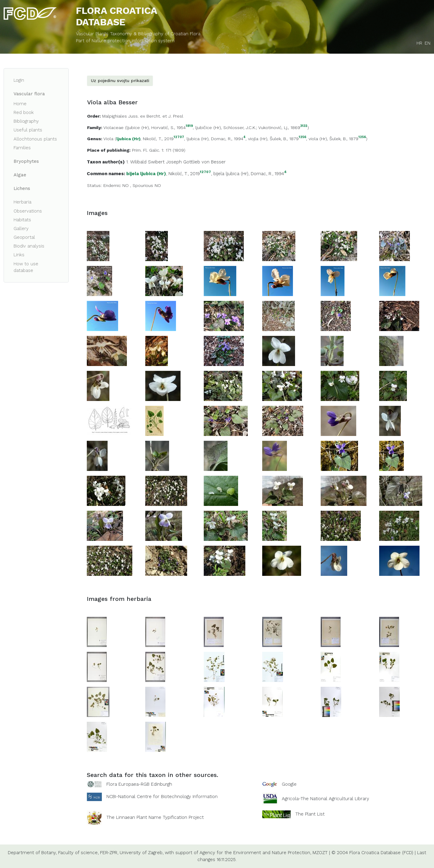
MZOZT (320, 853)
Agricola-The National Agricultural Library (325, 799)
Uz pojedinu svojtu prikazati (120, 80)
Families (22, 148)
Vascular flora (29, 94)
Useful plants (28, 130)
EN (428, 43)
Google (289, 784)
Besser (218, 162)
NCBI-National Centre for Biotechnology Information (162, 797)
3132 (304, 126)
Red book (24, 112)
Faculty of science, (78, 853)
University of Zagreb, (142, 853)
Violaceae (113, 128)
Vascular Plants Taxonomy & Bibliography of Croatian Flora (138, 34)
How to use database (26, 267)
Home (20, 104)
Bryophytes (26, 161)
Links (19, 255)
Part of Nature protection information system (125, 41)
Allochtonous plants (35, 139)
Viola (108, 139)
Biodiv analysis (29, 246)
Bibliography (26, 121)
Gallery (21, 229)
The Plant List (310, 814)
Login (19, 80)
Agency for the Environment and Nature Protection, (255, 853)
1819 (189, 126)
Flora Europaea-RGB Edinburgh (139, 784)
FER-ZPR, (109, 853)
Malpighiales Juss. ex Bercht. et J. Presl (143, 116)
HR (419, 43)
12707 (179, 137)
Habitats (22, 220)
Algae (20, 175)
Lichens (22, 188)
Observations (28, 211)
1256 (302, 137)
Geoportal (24, 237)
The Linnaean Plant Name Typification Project (155, 818)
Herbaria (22, 202)
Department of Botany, (32, 853)
